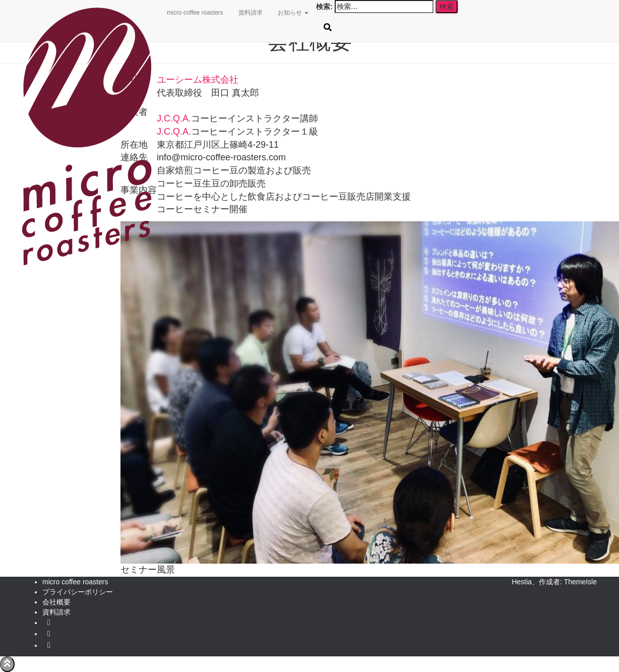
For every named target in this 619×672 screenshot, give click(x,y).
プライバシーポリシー (78, 592)
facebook (49, 636)
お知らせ (293, 13)
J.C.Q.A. (174, 118)
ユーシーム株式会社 (198, 80)
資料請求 (251, 13)
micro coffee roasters (195, 13)
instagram (49, 648)
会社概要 (56, 602)
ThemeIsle (580, 582)
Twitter (49, 625)
